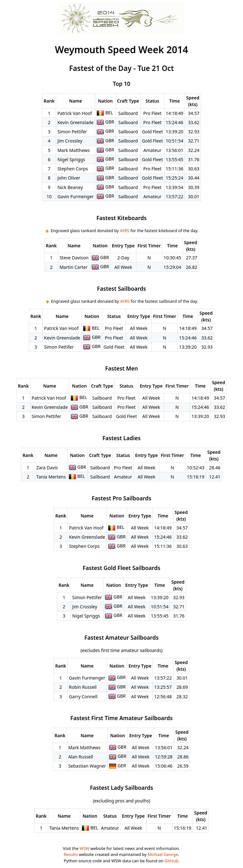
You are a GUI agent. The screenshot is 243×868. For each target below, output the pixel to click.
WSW (84, 848)
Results (71, 854)
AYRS (125, 231)
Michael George (163, 854)
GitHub (171, 861)
